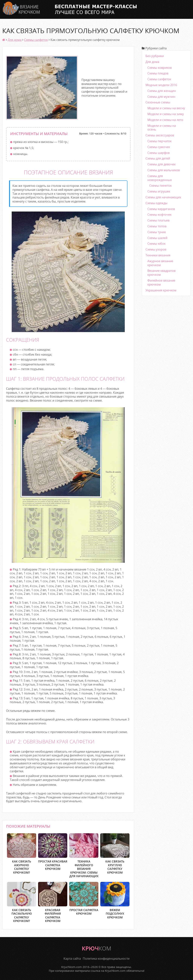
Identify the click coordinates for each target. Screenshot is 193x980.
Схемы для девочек (162, 164)
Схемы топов (157, 226)
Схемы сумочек (159, 147)
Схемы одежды (156, 203)
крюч (96, 948)
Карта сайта (72, 959)
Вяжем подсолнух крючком (115, 901)
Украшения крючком (161, 290)
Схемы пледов (158, 73)
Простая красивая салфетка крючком (53, 852)
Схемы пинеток (160, 186)
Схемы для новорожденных (160, 178)
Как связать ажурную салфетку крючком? (22, 854)
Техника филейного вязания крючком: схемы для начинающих (84, 856)
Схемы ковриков (160, 68)
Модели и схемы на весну (166, 108)
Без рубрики (155, 56)
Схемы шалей (157, 238)
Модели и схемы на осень (162, 128)
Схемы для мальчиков (164, 170)
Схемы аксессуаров (160, 135)
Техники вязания (158, 255)
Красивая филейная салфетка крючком (53, 902)
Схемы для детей (158, 158)
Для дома (15, 40)
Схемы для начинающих (163, 197)
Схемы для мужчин (161, 97)
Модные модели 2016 (161, 85)
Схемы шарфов (159, 153)
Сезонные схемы (158, 102)
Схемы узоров (156, 249)
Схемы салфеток (36, 40)
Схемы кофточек (159, 215)
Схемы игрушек (159, 191)
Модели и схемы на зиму (166, 114)
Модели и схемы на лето (165, 120)
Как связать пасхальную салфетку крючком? (22, 902)
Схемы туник (157, 232)
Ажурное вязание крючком (160, 263)
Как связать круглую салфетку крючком (115, 854)
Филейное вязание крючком (161, 282)
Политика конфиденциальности (106, 959)
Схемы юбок (156, 244)
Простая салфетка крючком (84, 899)
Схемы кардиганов (161, 209)
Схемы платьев (158, 220)
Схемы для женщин (162, 91)
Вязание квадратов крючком (161, 273)
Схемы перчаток (159, 141)
